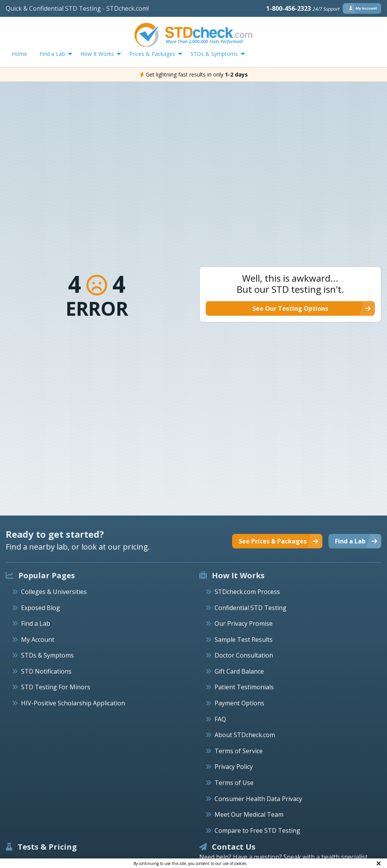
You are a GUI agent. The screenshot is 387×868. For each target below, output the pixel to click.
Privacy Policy (234, 767)
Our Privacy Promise (244, 623)
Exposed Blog (41, 608)
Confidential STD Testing (250, 608)
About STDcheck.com (245, 735)
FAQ (220, 719)
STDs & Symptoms (47, 655)
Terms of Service (239, 751)
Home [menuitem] (20, 54)
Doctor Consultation (244, 655)
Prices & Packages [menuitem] (152, 54)
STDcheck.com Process (247, 592)
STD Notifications (46, 671)
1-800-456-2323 (303, 8)
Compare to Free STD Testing (257, 830)
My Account (38, 640)
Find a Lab (36, 623)
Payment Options (239, 703)
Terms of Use (234, 783)
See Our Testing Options (290, 308)
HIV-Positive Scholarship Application (73, 703)
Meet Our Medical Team (249, 814)
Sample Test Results (244, 640)
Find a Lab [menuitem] (52, 54)
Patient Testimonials (244, 687)
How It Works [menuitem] (97, 54)
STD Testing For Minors (56, 687)
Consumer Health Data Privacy (258, 799)
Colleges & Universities (54, 592)
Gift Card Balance (239, 671)
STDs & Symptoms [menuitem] (214, 54)
